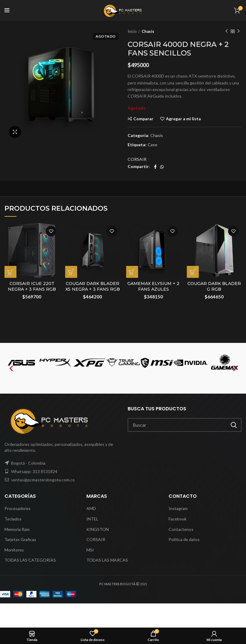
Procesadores (17, 508)
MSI (90, 550)
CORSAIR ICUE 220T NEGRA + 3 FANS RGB (32, 286)
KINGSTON (98, 529)
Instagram (178, 508)
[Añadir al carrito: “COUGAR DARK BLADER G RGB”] (193, 272)
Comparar (143, 119)
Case (152, 145)
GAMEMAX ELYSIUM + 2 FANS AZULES (153, 286)
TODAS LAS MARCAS (107, 560)
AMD (91, 508)
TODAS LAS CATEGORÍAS (30, 560)
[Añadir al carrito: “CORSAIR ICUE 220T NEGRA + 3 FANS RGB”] (10, 272)
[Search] (185, 425)
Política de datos (184, 539)
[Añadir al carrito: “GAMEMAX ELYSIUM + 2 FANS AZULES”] (132, 272)
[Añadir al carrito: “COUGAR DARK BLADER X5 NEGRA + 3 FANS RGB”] (71, 272)
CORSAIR (137, 159)
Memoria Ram (17, 529)
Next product (239, 31)
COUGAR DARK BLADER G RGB (214, 286)
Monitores (14, 550)
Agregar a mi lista (183, 119)
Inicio (132, 31)
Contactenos (181, 529)
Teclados (13, 519)
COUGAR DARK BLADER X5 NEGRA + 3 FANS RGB (93, 286)
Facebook (178, 519)
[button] (11, 368)
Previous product (227, 31)
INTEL (92, 519)
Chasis (148, 31)
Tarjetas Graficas (20, 539)
